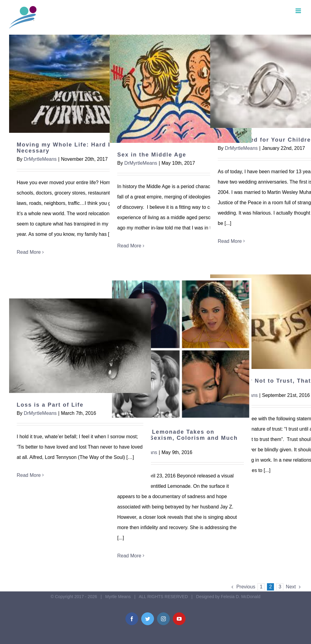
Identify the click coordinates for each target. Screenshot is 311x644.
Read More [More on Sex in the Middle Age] (129, 246)
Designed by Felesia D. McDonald (228, 597)
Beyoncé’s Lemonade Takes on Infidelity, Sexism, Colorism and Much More (178, 438)
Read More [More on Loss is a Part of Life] (29, 475)
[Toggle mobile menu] (299, 11)
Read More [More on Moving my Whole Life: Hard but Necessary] (29, 252)
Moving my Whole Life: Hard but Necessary (68, 148)
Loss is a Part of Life (50, 405)
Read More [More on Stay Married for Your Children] (230, 241)
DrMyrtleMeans (40, 159)
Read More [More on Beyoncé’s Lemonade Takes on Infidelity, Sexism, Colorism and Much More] (129, 556)
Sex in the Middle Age (152, 155)
